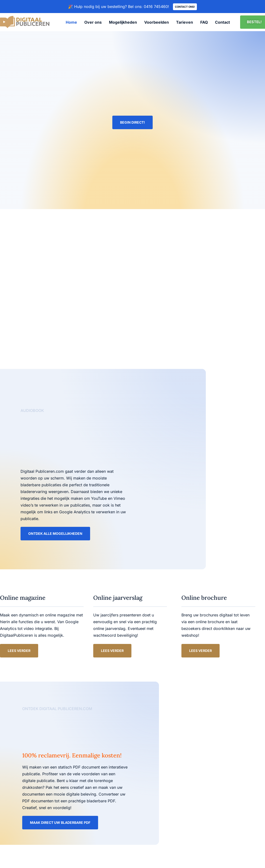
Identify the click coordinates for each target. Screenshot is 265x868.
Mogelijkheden (123, 22)
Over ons (93, 22)
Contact (222, 22)
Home (71, 22)
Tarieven (185, 22)
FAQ (204, 22)
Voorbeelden (157, 22)
